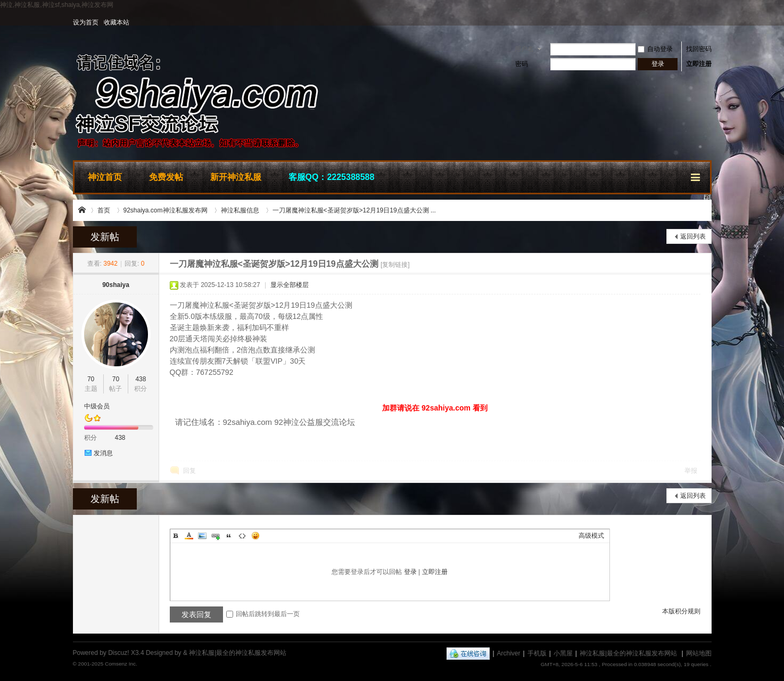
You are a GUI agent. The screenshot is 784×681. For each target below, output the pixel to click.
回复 (189, 471)
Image (202, 536)
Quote (229, 536)
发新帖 (105, 237)
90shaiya (116, 285)
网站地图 (699, 653)
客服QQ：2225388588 (332, 177)
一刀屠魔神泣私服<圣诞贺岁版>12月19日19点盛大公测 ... (354, 210)
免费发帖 (166, 177)
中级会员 (97, 406)
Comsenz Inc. (121, 664)
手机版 (537, 653)
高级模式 (591, 536)
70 (91, 379)
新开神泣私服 (236, 177)
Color (189, 536)
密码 (522, 64)
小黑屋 (563, 653)
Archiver (509, 653)
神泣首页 (105, 177)
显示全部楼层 (290, 285)
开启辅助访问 (709, 22)
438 (141, 379)
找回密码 (699, 49)
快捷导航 (696, 176)
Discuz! (118, 653)
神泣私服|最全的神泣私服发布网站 (82, 210)
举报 (691, 471)
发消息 (103, 453)
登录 (410, 572)
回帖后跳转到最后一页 (263, 614)
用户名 (524, 49)
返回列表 (693, 236)
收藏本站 (117, 22)
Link (216, 536)
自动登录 (655, 49)
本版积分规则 (681, 611)
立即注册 (699, 64)
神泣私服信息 (240, 210)
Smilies (255, 536)
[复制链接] (395, 265)
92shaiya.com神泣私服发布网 (166, 210)
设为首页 (86, 22)
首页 (104, 210)
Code (242, 536)
